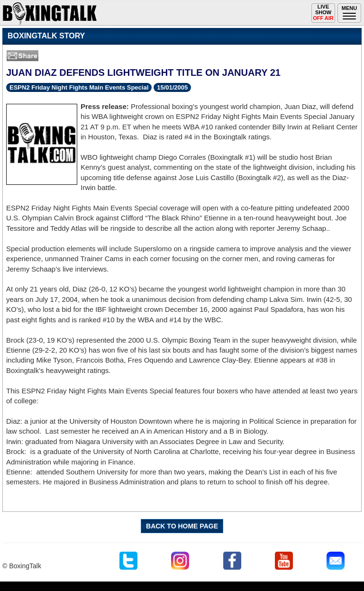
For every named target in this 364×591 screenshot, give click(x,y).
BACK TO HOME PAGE (182, 526)
